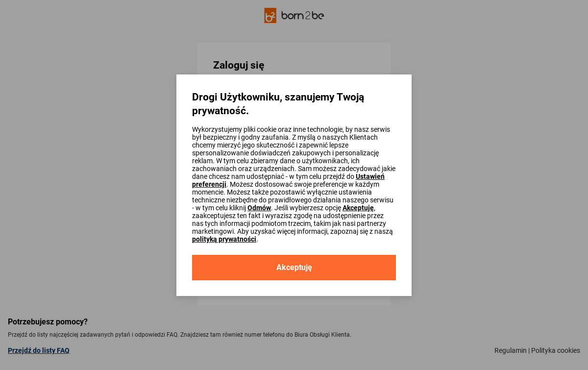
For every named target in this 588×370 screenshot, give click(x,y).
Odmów (259, 208)
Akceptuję (358, 208)
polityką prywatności (224, 239)
